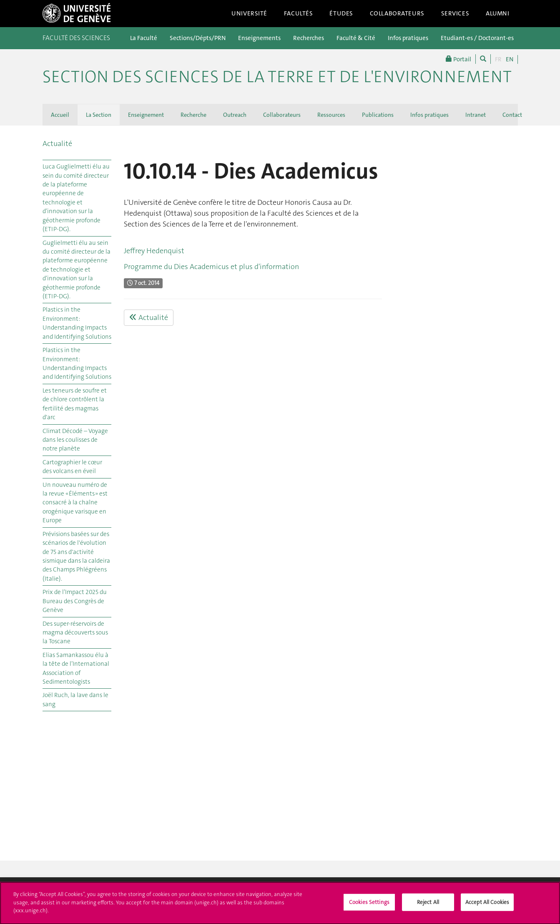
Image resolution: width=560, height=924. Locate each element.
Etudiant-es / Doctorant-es (477, 38)
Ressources (331, 115)
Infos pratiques (408, 38)
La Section (99, 115)
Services (455, 13)
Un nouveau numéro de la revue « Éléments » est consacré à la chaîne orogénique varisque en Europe (75, 503)
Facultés (299, 13)
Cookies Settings (369, 909)
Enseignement (146, 115)
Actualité (57, 144)
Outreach (235, 115)
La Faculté (144, 38)
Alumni (497, 13)
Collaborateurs (397, 13)
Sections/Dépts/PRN (198, 38)
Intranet (476, 115)
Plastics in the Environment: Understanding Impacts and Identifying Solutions (77, 323)
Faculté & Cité (356, 38)
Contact (512, 115)
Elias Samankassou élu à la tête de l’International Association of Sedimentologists (76, 668)
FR (498, 59)
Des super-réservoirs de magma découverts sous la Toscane (75, 633)
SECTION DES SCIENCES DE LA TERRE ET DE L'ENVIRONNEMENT (277, 77)
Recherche (193, 115)
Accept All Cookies (487, 909)
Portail (458, 59)
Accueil (60, 115)
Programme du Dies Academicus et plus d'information (211, 267)
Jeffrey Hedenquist (154, 251)
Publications (378, 115)
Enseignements (259, 38)
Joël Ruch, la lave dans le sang (75, 699)
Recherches (309, 38)
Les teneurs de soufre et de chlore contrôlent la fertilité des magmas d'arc (75, 404)
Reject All (428, 909)
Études (341, 13)
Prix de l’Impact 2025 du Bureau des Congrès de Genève (75, 601)
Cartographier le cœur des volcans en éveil (72, 467)
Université (249, 13)
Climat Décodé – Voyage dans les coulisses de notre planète (75, 440)
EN (510, 59)
